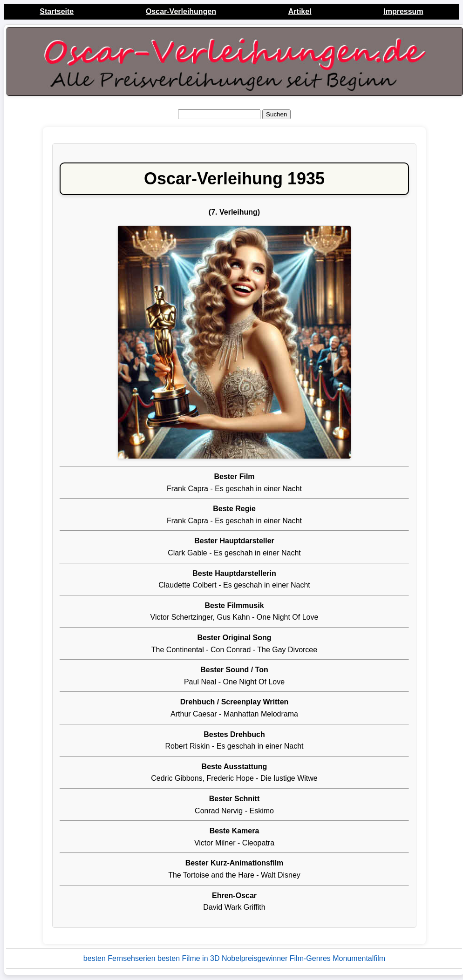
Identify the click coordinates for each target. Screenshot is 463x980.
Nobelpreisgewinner (255, 958)
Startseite (57, 11)
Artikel (300, 11)
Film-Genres (310, 958)
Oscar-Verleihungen (181, 11)
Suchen (276, 114)
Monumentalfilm (359, 958)
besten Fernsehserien (119, 958)
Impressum (403, 11)
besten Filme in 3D (188, 958)
